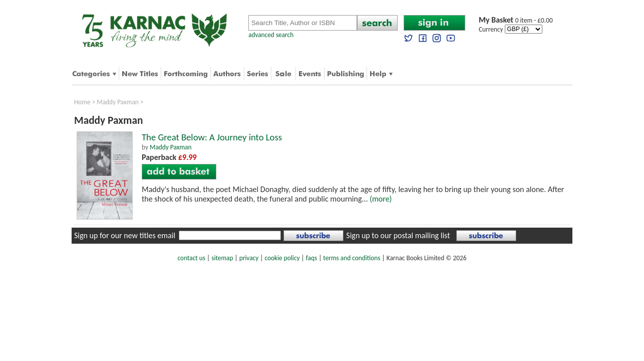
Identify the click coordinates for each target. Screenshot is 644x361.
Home (82, 102)
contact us (192, 258)
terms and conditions (352, 258)
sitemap (222, 258)
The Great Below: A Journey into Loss (212, 137)
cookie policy (282, 258)
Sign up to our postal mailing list (398, 235)
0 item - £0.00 (516, 20)
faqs (311, 258)
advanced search (271, 35)
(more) (381, 199)
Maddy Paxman (118, 102)
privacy (249, 258)
